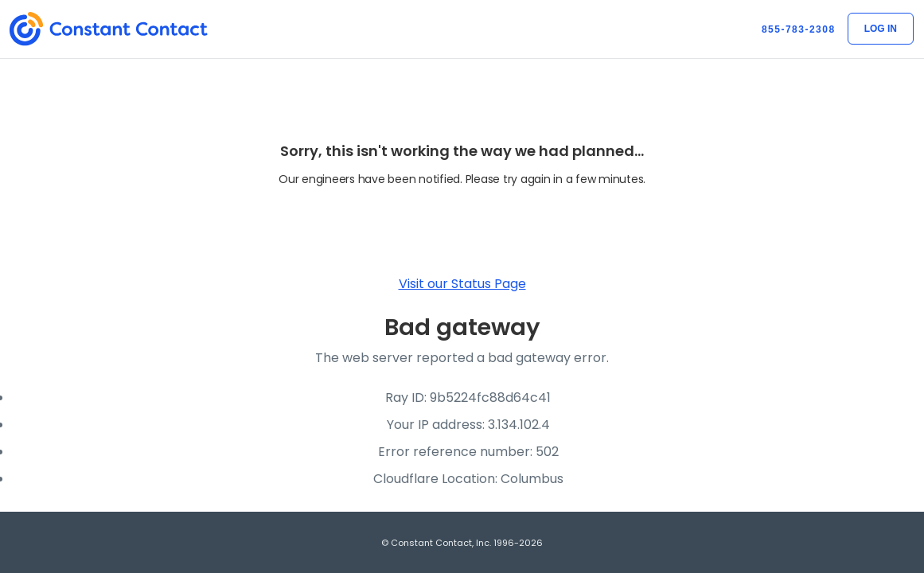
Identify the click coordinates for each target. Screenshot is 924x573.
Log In (881, 29)
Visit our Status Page (462, 284)
